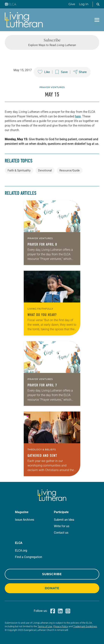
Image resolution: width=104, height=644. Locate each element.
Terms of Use (45, 626)
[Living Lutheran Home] (24, 20)
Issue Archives (25, 520)
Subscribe (52, 574)
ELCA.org (21, 550)
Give (72, 4)
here (78, 116)
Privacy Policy (61, 626)
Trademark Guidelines (85, 626)
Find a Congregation (29, 557)
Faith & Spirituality (19, 170)
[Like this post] (44, 72)
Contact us (61, 533)
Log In (84, 4)
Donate (52, 588)
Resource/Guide (70, 170)
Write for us (62, 526)
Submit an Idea (64, 520)
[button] (98, 4)
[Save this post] (61, 72)
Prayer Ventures (52, 87)
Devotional (45, 170)
